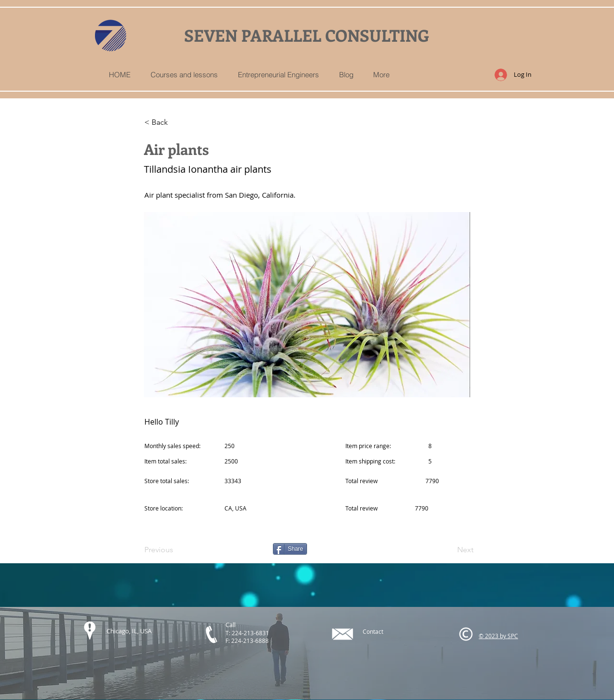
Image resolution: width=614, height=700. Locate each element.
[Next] (449, 550)
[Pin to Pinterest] (241, 549)
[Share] (290, 549)
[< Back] (176, 122)
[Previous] (176, 550)
